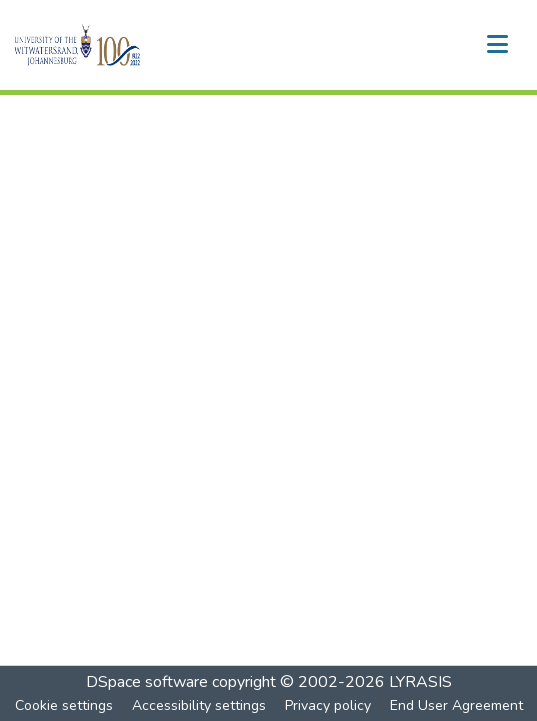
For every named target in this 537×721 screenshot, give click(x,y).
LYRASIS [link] (420, 682)
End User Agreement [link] (456, 705)
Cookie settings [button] (64, 705)
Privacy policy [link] (328, 705)
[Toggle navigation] (497, 45)
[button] (111, 45)
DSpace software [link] (147, 682)
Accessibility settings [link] (199, 705)
